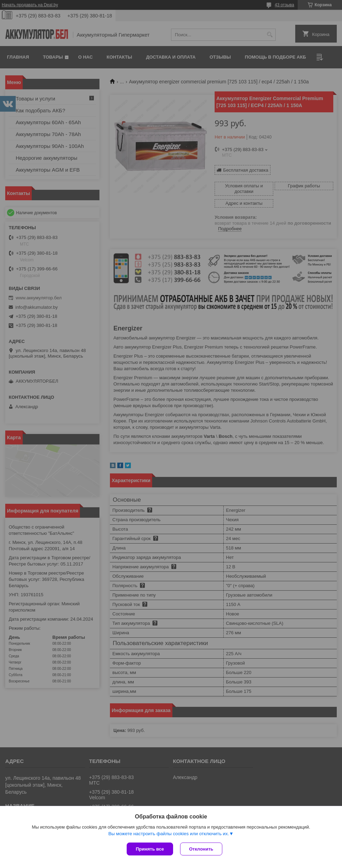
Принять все (150, 849)
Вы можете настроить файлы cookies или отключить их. (169, 834)
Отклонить (201, 849)
